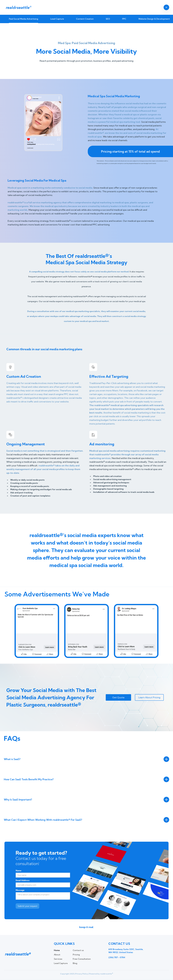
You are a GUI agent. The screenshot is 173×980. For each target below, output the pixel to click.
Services (58, 959)
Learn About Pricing (149, 697)
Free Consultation (82, 959)
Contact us (78, 950)
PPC (124, 19)
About (57, 955)
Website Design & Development (154, 19)
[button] (166, 7)
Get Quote (118, 697)
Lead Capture (57, 19)
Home (57, 950)
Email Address (23, 880)
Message (20, 890)
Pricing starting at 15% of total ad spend (130, 151)
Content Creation (85, 19)
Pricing (76, 955)
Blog (75, 963)
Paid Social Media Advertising (24, 19)
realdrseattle (18, 7)
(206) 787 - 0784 (117, 957)
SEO (108, 19)
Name (19, 871)
